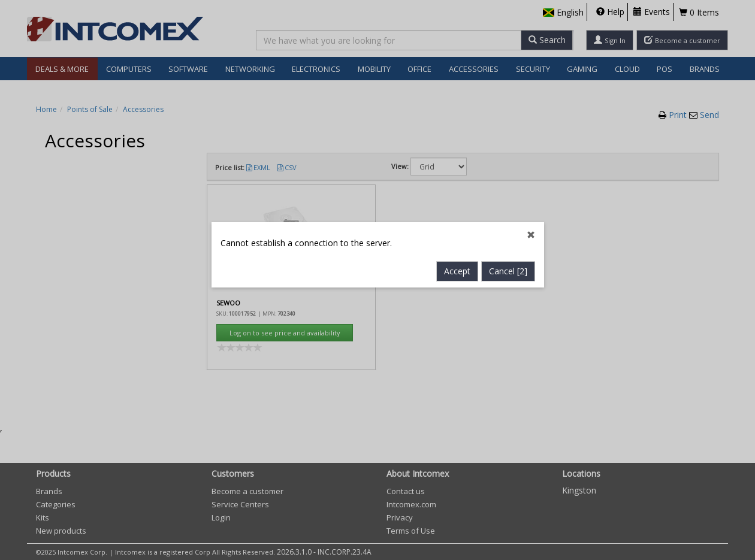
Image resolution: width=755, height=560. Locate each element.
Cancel (508, 258)
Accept (457, 258)
